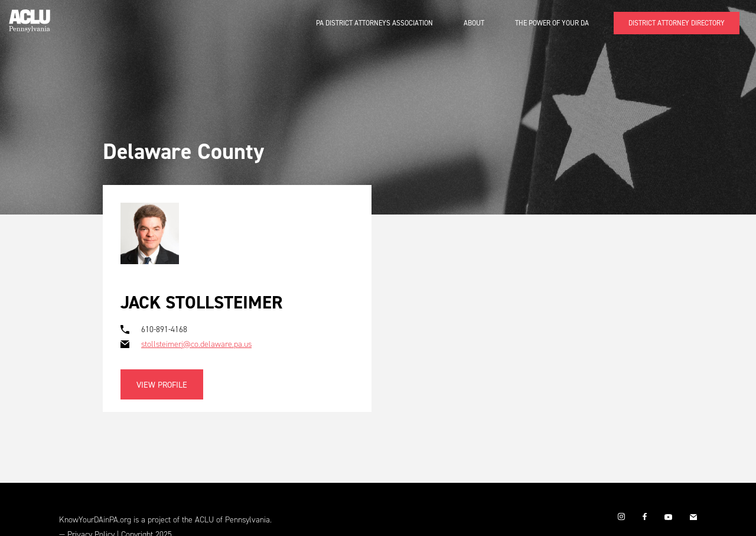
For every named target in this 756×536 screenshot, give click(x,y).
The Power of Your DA (552, 23)
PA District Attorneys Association (374, 23)
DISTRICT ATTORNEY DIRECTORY (677, 23)
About (474, 23)
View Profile (162, 385)
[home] (30, 16)
